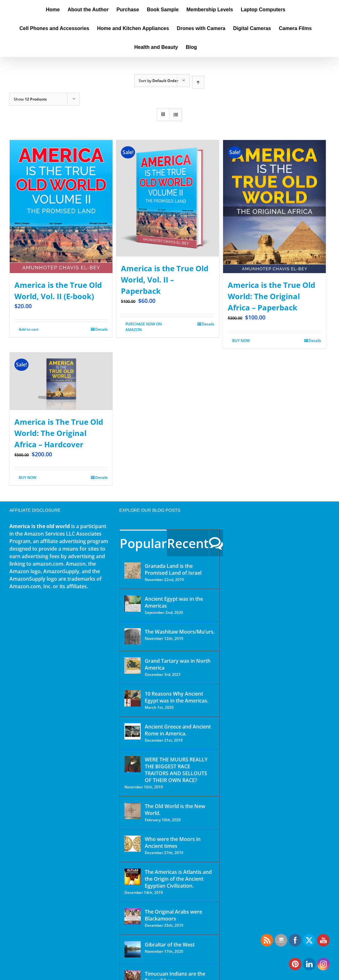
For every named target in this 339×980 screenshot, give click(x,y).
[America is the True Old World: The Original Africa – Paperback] (274, 207)
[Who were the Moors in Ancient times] (133, 844)
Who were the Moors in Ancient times (173, 843)
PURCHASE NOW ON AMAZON (143, 327)
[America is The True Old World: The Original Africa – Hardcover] (61, 381)
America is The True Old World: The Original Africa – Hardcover (59, 433)
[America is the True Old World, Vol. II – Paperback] (168, 198)
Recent (188, 543)
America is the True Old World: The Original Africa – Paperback (271, 296)
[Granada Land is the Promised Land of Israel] (133, 571)
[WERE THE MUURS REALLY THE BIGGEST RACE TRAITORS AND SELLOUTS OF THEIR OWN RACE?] (133, 764)
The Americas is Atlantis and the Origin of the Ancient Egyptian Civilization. (178, 879)
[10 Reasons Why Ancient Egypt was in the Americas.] (133, 698)
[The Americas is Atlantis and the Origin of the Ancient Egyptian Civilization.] (133, 877)
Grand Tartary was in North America (178, 664)
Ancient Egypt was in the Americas (174, 602)
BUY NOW (241, 341)
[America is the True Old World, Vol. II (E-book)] (61, 207)
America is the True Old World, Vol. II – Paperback (165, 280)
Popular (143, 543)
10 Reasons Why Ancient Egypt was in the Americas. (177, 697)
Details (102, 329)
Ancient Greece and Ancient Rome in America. (178, 730)
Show (30, 99)
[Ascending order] (198, 82)
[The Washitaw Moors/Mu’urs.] (133, 636)
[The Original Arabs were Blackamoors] (133, 916)
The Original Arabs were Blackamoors (173, 915)
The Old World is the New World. (175, 810)
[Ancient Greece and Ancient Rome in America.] (133, 731)
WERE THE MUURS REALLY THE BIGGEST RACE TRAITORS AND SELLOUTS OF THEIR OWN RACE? (176, 770)
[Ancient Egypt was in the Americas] (133, 604)
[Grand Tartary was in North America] (133, 666)
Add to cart (29, 329)
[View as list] (176, 114)
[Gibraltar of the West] (133, 949)
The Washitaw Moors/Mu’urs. (180, 632)
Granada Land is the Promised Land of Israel (173, 569)
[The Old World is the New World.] (133, 811)
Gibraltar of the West (170, 945)
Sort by (159, 81)
